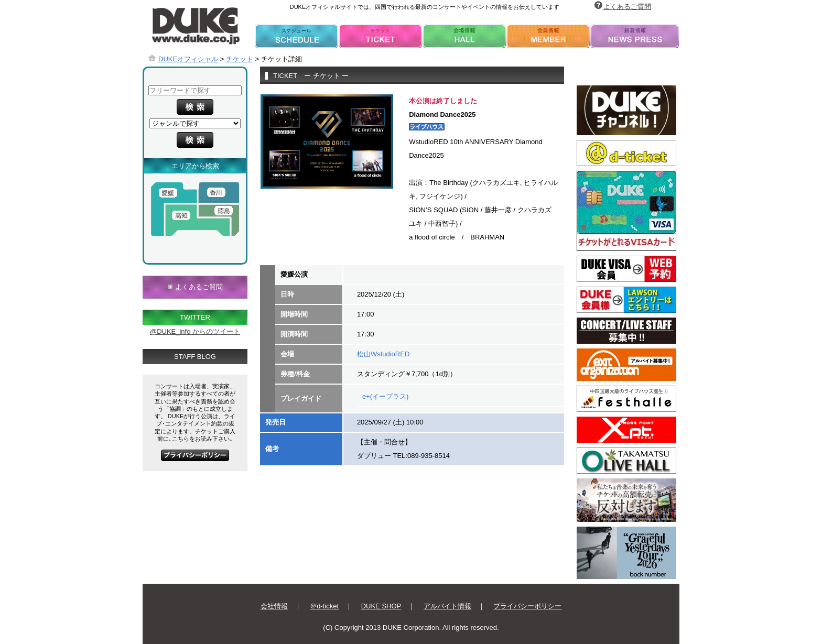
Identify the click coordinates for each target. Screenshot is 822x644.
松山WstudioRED (383, 354)
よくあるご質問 (627, 7)
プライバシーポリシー (527, 606)
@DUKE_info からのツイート (195, 331)
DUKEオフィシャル (188, 59)
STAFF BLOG (195, 357)
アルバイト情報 (447, 606)
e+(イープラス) (385, 396)
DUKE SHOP (381, 606)
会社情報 (274, 606)
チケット (240, 59)
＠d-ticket (324, 606)
